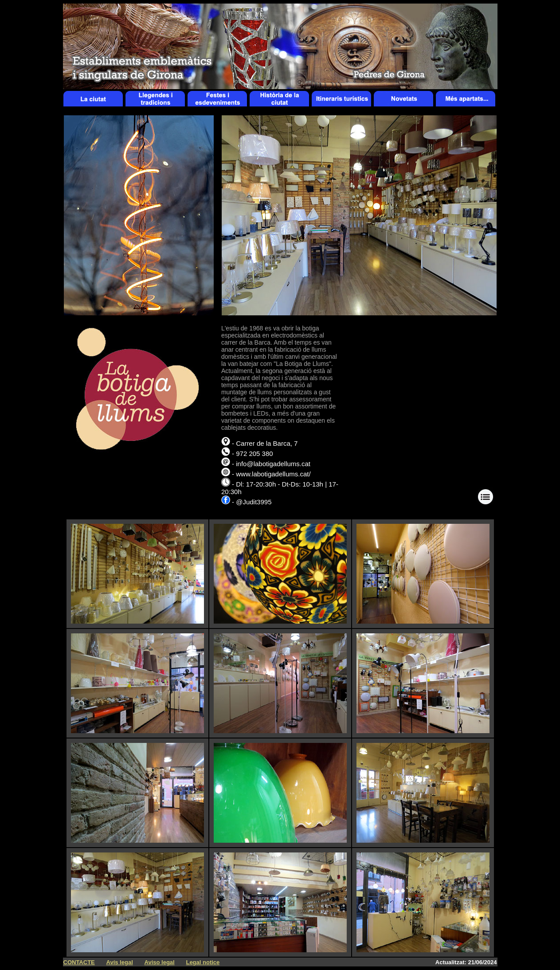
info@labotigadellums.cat (273, 464)
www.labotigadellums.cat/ (273, 474)
